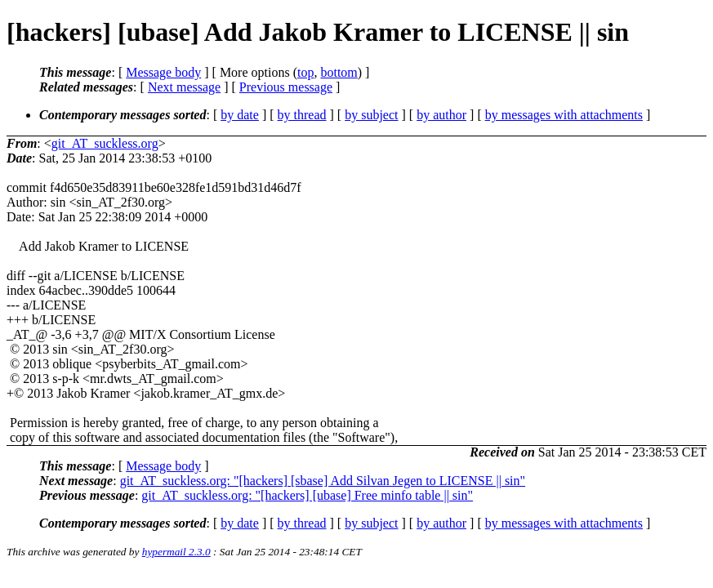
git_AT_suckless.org (105, 143)
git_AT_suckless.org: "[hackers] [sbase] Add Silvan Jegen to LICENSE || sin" (323, 481)
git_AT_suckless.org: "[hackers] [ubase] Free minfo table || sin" (307, 495)
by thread (302, 115)
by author (441, 115)
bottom (339, 72)
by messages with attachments (564, 115)
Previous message (286, 87)
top (305, 72)
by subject (371, 115)
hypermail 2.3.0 (176, 552)
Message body (163, 72)
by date (240, 115)
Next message (184, 87)
